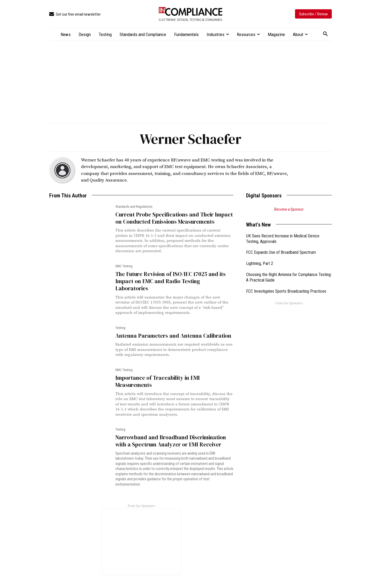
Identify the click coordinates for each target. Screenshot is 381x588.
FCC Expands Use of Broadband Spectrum (281, 252)
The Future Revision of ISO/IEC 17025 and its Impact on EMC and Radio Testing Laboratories (171, 281)
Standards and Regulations (134, 207)
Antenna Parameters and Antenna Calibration (173, 336)
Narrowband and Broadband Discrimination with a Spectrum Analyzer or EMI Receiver (171, 441)
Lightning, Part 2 (260, 263)
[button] (325, 34)
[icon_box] (75, 14)
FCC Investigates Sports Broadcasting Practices (286, 291)
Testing (120, 328)
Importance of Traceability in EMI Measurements (158, 381)
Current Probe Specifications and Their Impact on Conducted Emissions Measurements (174, 218)
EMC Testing (124, 266)
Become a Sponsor (289, 209)
